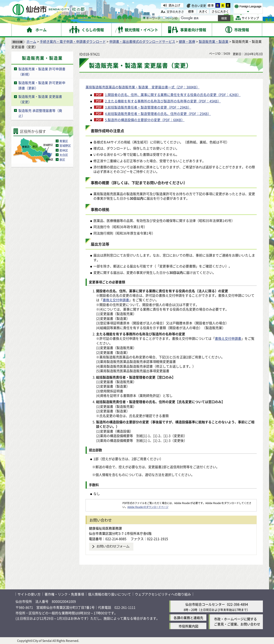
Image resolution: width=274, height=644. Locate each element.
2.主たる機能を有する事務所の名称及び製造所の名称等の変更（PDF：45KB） (163, 101)
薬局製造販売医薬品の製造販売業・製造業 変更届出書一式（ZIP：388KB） (143, 87)
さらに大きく (220, 11)
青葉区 (64, 141)
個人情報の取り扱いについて (109, 594)
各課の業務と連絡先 (188, 618)
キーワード (152, 18)
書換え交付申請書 (116, 300)
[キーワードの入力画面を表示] (144, 18)
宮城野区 (65, 145)
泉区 (62, 160)
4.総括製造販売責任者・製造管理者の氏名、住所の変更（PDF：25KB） (158, 114)
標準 (211, 5)
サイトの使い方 (29, 594)
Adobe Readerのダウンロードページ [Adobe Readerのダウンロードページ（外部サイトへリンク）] (148, 507)
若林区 (64, 150)
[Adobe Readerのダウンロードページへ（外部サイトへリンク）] (104, 503)
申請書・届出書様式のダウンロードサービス (142, 41)
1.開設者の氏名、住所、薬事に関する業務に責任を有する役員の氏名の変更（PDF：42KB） (173, 95)
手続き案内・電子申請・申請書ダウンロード (73, 41)
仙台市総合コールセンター (205, 604)
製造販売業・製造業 (214, 41)
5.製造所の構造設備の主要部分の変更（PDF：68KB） (145, 120)
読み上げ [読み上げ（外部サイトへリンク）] (174, 5)
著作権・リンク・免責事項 (64, 594)
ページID (170, 18)
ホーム (31, 41)
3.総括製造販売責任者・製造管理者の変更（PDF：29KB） (148, 107)
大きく (203, 11)
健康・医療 (187, 41)
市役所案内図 (188, 626)
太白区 (64, 155)
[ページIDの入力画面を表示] (164, 18)
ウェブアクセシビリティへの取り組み (163, 594)
